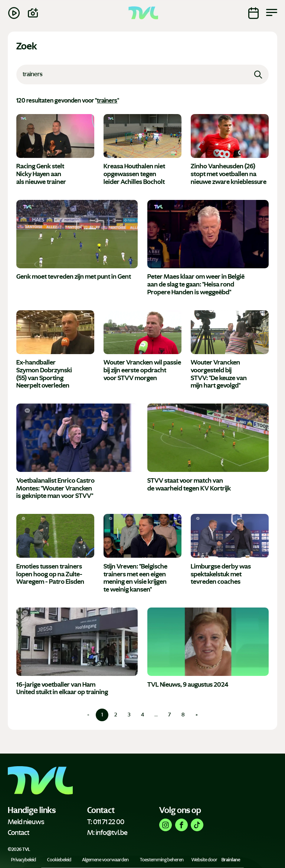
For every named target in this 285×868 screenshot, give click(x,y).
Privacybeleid (24, 860)
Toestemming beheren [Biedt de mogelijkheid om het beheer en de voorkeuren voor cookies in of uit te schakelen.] (162, 860)
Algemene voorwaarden (105, 860)
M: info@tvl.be (107, 833)
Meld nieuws (26, 822)
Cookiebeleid (59, 860)
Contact (19, 833)
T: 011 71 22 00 (106, 822)
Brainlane (231, 860)
